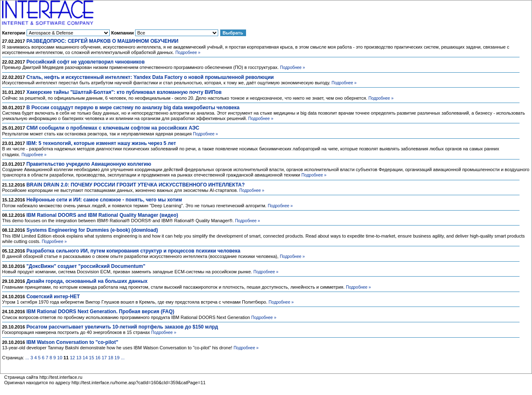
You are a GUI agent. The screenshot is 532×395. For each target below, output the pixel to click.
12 (72, 358)
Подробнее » (188, 53)
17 (104, 358)
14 (85, 358)
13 (79, 358)
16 (98, 358)
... (27, 358)
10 (60, 358)
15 (91, 358)
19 (117, 358)
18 (111, 358)
